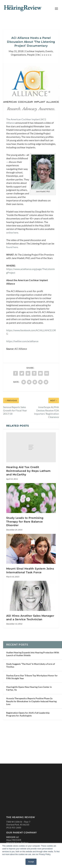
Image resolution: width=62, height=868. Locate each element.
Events (49, 51)
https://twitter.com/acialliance (22, 341)
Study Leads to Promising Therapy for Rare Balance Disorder (25, 522)
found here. (12, 247)
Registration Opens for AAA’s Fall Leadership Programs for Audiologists (28, 714)
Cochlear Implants (35, 51)
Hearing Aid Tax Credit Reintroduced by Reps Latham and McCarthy (28, 471)
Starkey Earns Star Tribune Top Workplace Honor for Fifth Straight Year (32, 677)
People (31, 55)
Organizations (18, 55)
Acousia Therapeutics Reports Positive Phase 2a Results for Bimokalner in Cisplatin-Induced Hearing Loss (31, 701)
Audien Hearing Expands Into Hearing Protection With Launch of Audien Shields (33, 654)
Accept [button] (31, 862)
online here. (12, 232)
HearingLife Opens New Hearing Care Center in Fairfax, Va (29, 688)
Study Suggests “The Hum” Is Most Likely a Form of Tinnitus (31, 665)
